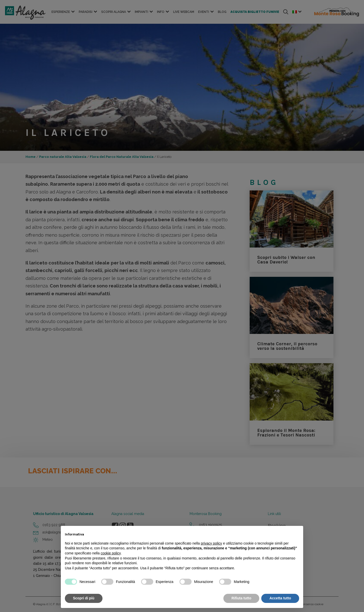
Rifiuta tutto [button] (241, 598)
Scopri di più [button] (84, 598)
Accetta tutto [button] (280, 598)
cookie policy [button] (111, 553)
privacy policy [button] (212, 543)
